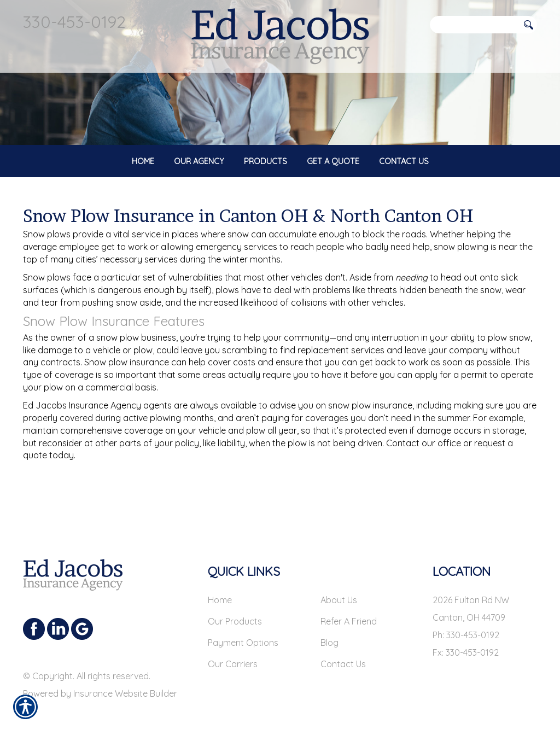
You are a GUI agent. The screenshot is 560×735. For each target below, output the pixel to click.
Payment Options (243, 634)
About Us (339, 592)
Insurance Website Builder (125, 685)
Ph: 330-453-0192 (466, 627)
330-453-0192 (74, 22)
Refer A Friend (349, 613)
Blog (329, 634)
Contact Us (343, 656)
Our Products (235, 613)
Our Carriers (233, 656)
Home (220, 592)
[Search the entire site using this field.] (474, 25)
